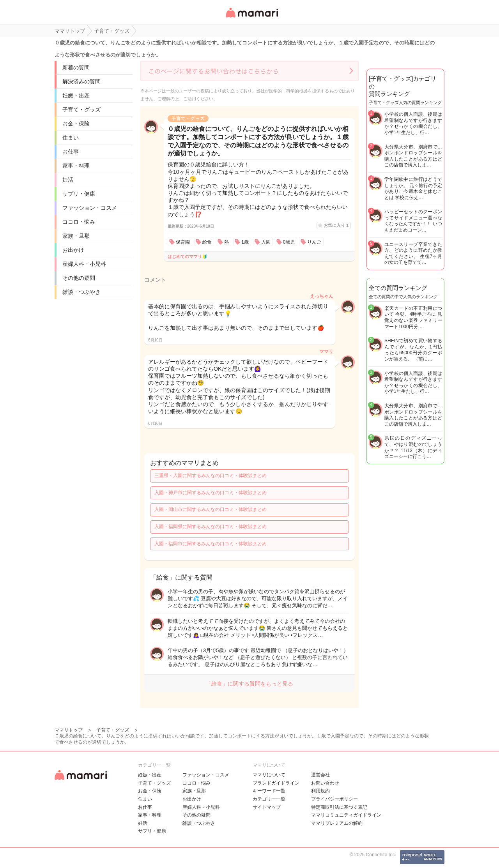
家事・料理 (76, 166)
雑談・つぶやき (81, 292)
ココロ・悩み (79, 222)
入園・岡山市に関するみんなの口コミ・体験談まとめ (211, 509)
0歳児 (289, 242)
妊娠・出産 (76, 95)
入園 (266, 242)
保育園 (183, 242)
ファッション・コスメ (90, 208)
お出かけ (73, 250)
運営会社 (320, 775)
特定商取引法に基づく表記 (339, 807)
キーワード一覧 (269, 791)
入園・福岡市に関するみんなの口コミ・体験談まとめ (211, 544)
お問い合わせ (325, 783)
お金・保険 (76, 124)
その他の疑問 (79, 278)
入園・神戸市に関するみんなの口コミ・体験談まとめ (211, 493)
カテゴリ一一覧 (269, 799)
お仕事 (71, 152)
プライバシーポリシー (334, 799)
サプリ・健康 (79, 194)
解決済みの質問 (81, 81)
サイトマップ (267, 807)
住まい (71, 138)
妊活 (68, 180)
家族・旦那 (76, 236)
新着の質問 (76, 67)
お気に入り (336, 225)
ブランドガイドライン (276, 783)
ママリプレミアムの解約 (337, 823)
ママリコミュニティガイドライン (346, 815)
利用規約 (320, 791)
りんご (314, 242)
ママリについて (269, 775)
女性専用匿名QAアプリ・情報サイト (251, 18)
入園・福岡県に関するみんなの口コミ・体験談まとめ (211, 527)
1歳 (245, 242)
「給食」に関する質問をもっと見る (249, 684)
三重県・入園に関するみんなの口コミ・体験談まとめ (211, 476)
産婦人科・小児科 (84, 264)
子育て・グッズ (81, 110)
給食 (207, 242)
